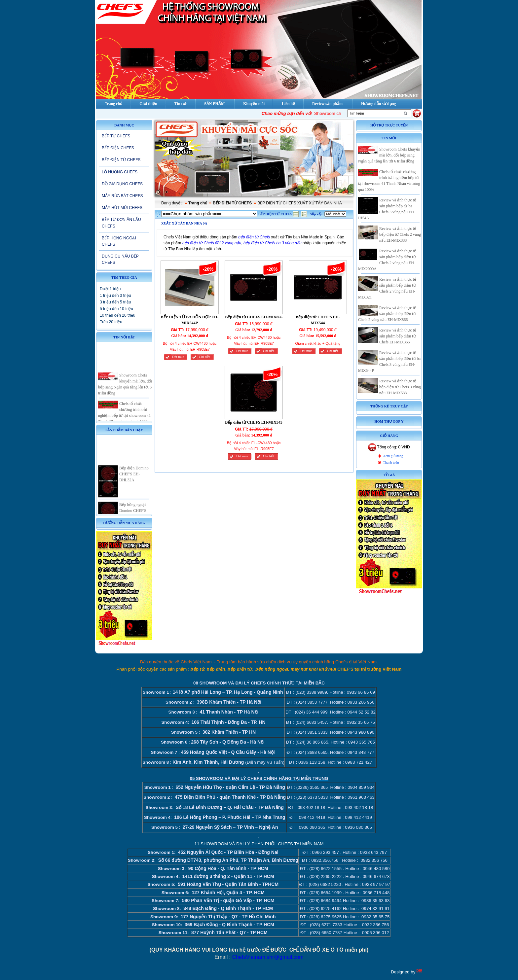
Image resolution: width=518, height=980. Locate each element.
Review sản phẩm (327, 104)
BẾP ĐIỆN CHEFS (118, 148)
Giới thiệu (148, 104)
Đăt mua (178, 357)
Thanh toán (391, 462)
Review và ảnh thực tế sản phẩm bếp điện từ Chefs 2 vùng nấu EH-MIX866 (387, 314)
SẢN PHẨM (214, 104)
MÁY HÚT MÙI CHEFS (122, 208)
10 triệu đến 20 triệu (118, 315)
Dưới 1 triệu (110, 289)
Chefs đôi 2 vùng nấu (222, 243)
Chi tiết (204, 357)
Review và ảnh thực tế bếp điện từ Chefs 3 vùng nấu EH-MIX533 (400, 387)
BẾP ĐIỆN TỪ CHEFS (121, 160)
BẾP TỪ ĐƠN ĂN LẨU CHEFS (121, 223)
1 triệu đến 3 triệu (115, 296)
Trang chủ (198, 203)
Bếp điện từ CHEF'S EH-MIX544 (318, 320)
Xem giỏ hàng (393, 456)
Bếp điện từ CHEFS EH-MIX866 (254, 317)
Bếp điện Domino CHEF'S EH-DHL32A (134, 478)
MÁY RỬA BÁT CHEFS (122, 196)
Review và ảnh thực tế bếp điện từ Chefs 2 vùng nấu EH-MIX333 (400, 234)
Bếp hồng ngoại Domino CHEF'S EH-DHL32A (133, 514)
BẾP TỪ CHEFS (116, 136)
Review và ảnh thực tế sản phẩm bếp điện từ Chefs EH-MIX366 (398, 336)
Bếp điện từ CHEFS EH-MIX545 (254, 422)
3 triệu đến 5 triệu (115, 302)
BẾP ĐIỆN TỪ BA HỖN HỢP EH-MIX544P (190, 320)
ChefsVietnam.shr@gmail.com (268, 957)
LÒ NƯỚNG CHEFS (120, 172)
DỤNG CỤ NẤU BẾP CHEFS (120, 259)
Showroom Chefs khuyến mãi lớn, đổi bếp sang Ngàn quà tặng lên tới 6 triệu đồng (389, 155)
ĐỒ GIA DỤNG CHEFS (122, 184)
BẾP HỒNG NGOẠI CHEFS (119, 241)
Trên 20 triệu (111, 322)
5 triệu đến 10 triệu (116, 309)
